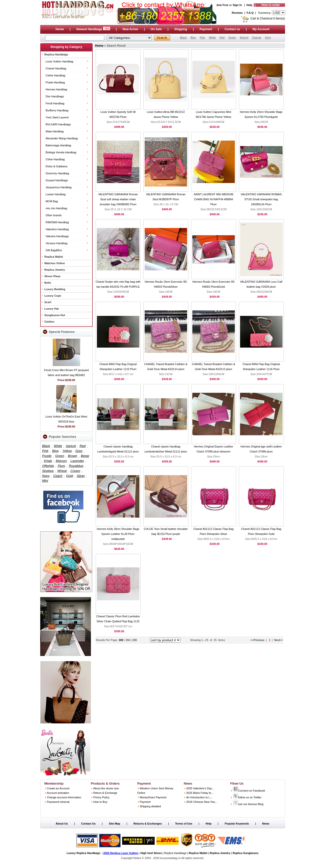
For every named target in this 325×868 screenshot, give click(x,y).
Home (60, 29)
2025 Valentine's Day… (201, 788)
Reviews (237, 13)
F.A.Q (250, 13)
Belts (48, 283)
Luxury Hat (52, 309)
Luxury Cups (53, 296)
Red (222, 37)
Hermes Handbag (56, 89)
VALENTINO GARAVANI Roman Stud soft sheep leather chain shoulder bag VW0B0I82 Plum (118, 199)
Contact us (232, 29)
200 (135, 640)
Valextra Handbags (57, 236)
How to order (271, 5)
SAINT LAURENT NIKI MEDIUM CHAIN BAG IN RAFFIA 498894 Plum (213, 199)
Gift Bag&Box (54, 250)
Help (250, 5)
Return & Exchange (105, 793)
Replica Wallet (54, 257)
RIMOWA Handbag (57, 222)
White (212, 37)
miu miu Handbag (56, 208)
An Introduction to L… (200, 797)
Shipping (181, 29)
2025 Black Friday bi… (200, 793)
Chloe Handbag (55, 159)
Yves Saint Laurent (57, 117)
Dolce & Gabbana (57, 166)
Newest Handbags (94, 29)
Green (232, 37)
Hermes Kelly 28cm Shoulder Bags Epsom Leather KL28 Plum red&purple (118, 534)
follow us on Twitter (247, 797)
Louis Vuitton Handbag (60, 61)
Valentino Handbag (57, 229)
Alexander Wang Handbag (62, 138)
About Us (62, 824)
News (266, 824)
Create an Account (58, 788)
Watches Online (55, 263)
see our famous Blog (248, 804)
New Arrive (130, 29)
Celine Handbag (56, 75)
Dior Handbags (55, 96)
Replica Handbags (56, 54)
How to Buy (100, 802)
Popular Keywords (237, 824)
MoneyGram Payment (153, 797)
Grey (268, 37)
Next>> (278, 640)
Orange (257, 37)
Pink (202, 37)
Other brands (54, 215)
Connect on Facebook (249, 791)
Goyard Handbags (57, 180)
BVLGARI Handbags (58, 124)
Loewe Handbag (56, 194)
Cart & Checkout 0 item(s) (268, 18)
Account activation (58, 793)
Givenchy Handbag (57, 173)
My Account (261, 29)
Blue (193, 37)
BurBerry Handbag (57, 110)
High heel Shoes (151, 853)
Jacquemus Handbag (59, 187)
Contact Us (88, 824)
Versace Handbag (57, 243)
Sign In (237, 5)
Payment (206, 29)
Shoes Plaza (52, 276)
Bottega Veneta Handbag (61, 152)
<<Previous (257, 640)
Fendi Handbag (55, 103)
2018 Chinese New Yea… (202, 802)
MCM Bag (52, 201)
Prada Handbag (55, 82)
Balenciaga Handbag (58, 145)
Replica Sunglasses (245, 853)
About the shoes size (106, 788)
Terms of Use (184, 824)
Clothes (49, 322)
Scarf (48, 302)
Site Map (115, 824)
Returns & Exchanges (148, 824)
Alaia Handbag (55, 131)
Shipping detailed (150, 806)
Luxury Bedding (55, 289)
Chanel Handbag (56, 68)
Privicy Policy (102, 797)
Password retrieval (58, 802)
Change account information (64, 797)
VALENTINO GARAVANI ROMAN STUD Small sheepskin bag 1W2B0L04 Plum (261, 199)
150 (128, 640)
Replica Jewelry (55, 270)
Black (183, 37)
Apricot (244, 37)
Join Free (222, 5)
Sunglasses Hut (55, 315)
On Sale (156, 29)
